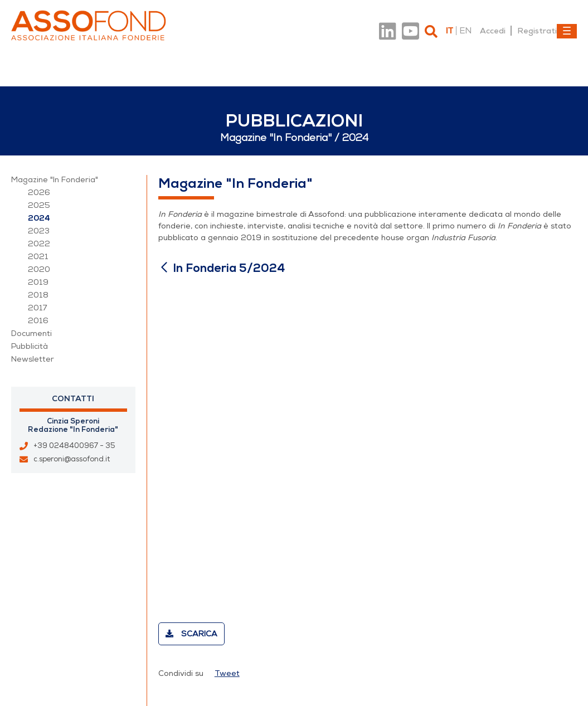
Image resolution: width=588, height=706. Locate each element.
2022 (39, 244)
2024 (39, 218)
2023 (39, 231)
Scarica (191, 634)
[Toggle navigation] (567, 31)
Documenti (31, 333)
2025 (39, 205)
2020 (39, 269)
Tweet (227, 673)
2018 (38, 295)
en (465, 31)
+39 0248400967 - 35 (74, 446)
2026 (39, 193)
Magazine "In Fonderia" (55, 180)
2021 (38, 257)
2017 (38, 308)
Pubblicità (30, 346)
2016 (38, 321)
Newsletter (33, 359)
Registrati (537, 31)
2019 (38, 282)
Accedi (493, 31)
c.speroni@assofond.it (72, 459)
